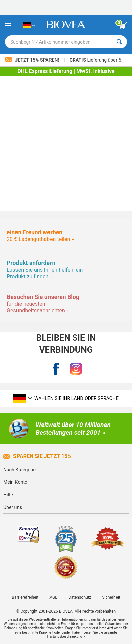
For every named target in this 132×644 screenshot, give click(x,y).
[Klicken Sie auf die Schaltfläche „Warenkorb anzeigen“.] (123, 26)
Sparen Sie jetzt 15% (37, 456)
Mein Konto (15, 482)
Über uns (13, 507)
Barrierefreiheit (25, 597)
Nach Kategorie (20, 470)
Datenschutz (80, 597)
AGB (53, 597)
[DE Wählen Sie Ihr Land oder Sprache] (29, 25)
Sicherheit (111, 597)
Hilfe (8, 495)
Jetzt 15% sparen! (33, 60)
